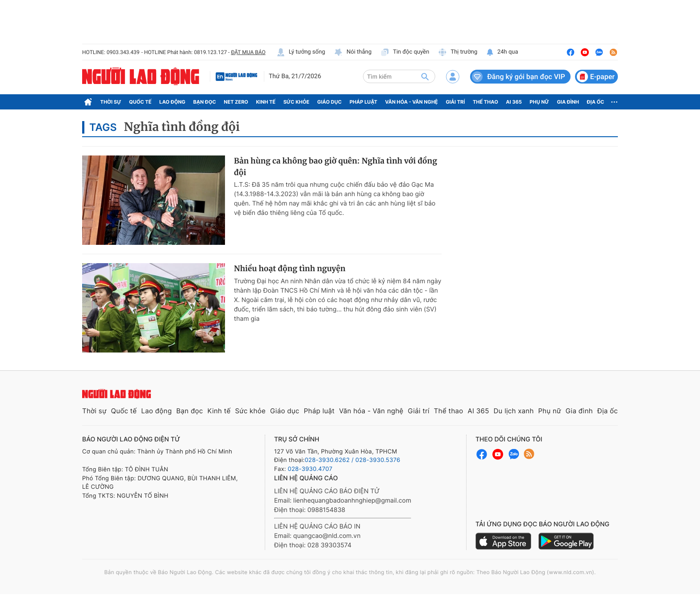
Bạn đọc (205, 102)
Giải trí (455, 102)
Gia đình (568, 102)
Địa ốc (596, 102)
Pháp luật (363, 102)
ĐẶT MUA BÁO (248, 52)
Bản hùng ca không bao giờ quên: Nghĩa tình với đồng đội (335, 167)
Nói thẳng (353, 52)
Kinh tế (266, 102)
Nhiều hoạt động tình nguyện (290, 269)
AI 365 (514, 102)
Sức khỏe (296, 102)
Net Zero (236, 102)
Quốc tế (140, 102)
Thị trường (458, 52)
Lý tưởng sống (301, 52)
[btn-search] (425, 76)
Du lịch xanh (514, 411)
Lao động (173, 102)
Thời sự (111, 102)
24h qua (502, 52)
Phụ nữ (539, 102)
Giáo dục (330, 102)
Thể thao (485, 102)
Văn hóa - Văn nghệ (412, 102)
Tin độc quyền (405, 52)
